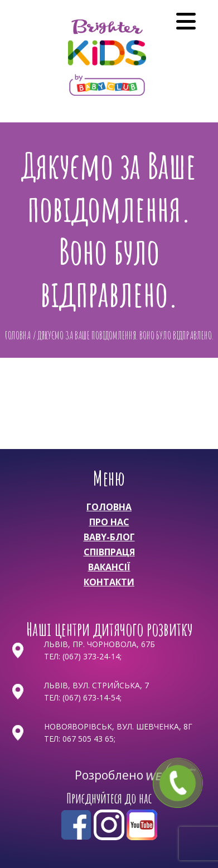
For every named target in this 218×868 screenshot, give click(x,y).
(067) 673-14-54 (91, 697)
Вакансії (109, 567)
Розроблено (110, 775)
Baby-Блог (109, 537)
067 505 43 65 (88, 739)
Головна (109, 507)
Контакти (109, 582)
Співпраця (109, 552)
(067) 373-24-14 (91, 656)
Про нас (109, 522)
